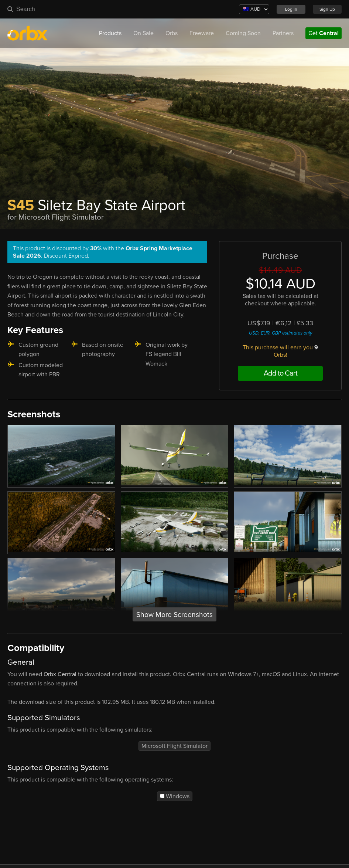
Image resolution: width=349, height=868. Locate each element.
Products (110, 33)
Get (324, 33)
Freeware (202, 33)
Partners (283, 33)
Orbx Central (60, 674)
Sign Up (327, 9)
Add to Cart (280, 373)
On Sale (143, 33)
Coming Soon (243, 33)
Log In (291, 9)
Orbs (172, 33)
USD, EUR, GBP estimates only (280, 333)
